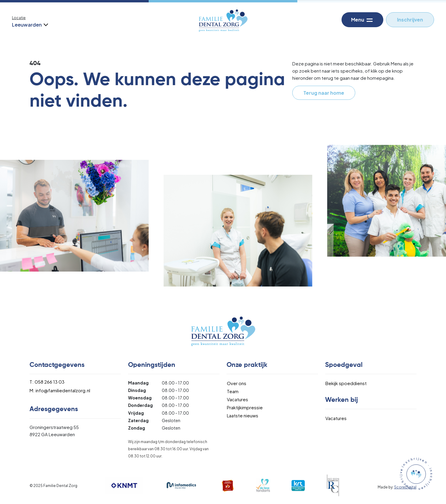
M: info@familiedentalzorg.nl (60, 390)
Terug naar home (324, 93)
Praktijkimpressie (245, 407)
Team (233, 391)
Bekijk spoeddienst (346, 383)
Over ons (237, 383)
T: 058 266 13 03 (47, 382)
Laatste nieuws (243, 415)
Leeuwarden (30, 25)
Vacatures (237, 399)
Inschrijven (410, 20)
